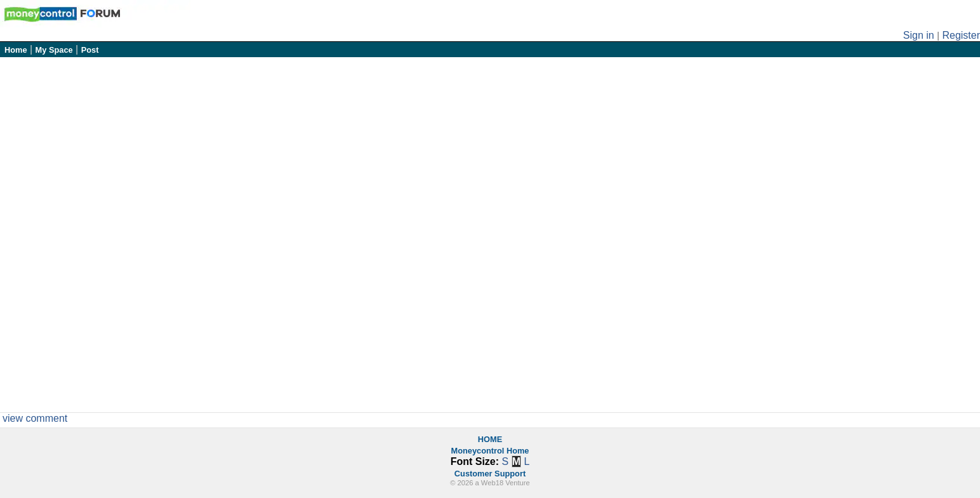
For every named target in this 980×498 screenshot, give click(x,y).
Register (961, 35)
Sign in (919, 35)
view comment (35, 418)
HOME (490, 439)
